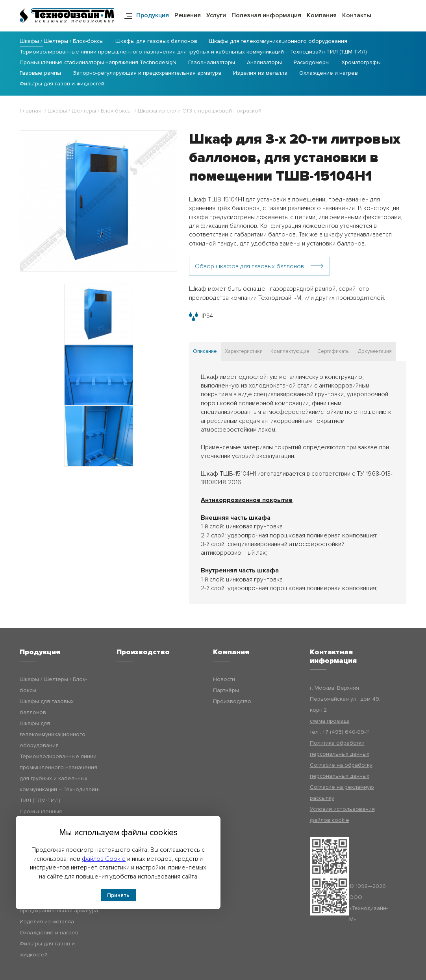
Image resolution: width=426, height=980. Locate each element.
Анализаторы (264, 63)
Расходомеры (312, 63)
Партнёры (226, 690)
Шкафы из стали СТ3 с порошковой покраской (200, 111)
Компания (322, 15)
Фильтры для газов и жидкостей (62, 84)
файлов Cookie (104, 859)
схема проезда (330, 721)
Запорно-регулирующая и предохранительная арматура (147, 73)
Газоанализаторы (212, 63)
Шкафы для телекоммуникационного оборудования (278, 42)
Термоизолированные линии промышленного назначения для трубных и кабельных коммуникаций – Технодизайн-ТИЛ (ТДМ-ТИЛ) (193, 52)
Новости (224, 679)
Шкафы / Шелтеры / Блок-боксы (62, 42)
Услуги (216, 15)
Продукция (153, 15)
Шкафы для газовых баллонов (156, 42)
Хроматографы (361, 63)
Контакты (357, 15)
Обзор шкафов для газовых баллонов (249, 266)
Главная (31, 111)
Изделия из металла (260, 73)
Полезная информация (266, 15)
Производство (232, 701)
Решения (188, 15)
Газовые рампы (40, 73)
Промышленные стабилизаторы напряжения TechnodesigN (98, 63)
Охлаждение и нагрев (329, 73)
